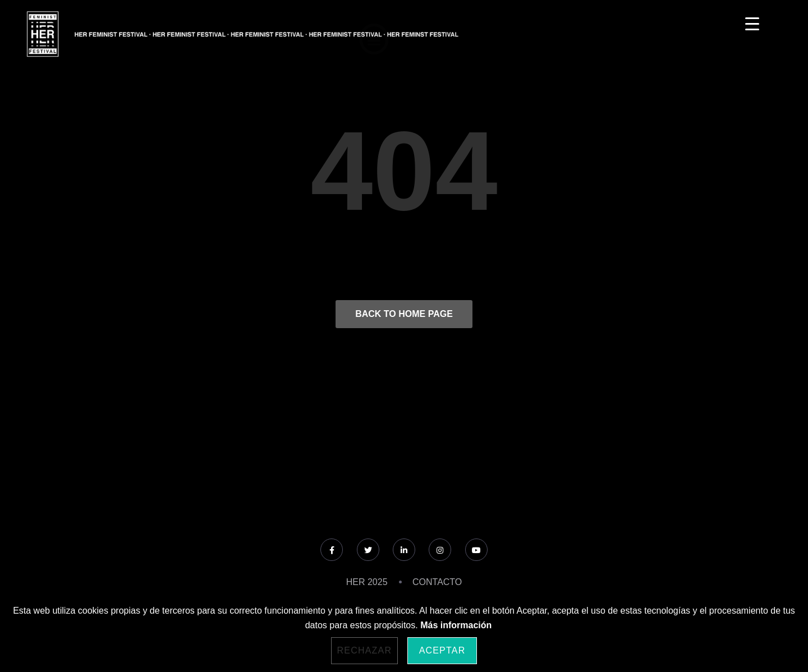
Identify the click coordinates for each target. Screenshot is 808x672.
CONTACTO (437, 582)
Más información (456, 625)
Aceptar (442, 650)
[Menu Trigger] (752, 24)
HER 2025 (367, 582)
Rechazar (365, 650)
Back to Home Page (404, 314)
